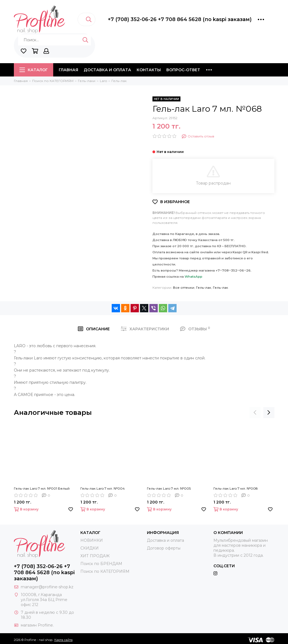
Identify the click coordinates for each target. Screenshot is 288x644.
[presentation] (255, 413)
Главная (68, 70)
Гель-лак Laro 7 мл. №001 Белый (42, 488)
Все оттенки (184, 287)
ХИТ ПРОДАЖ (95, 556)
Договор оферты (164, 548)
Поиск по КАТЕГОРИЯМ (105, 571)
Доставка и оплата (107, 70)
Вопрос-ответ (183, 70)
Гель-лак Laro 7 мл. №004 (103, 488)
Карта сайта (63, 640)
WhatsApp (193, 277)
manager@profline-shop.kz (47, 587)
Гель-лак (204, 287)
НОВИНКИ (92, 540)
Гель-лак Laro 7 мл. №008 (236, 488)
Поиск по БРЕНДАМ (101, 564)
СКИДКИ (90, 548)
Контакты (149, 70)
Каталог (34, 70)
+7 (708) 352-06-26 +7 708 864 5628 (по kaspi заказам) (180, 19)
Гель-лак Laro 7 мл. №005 (169, 488)
